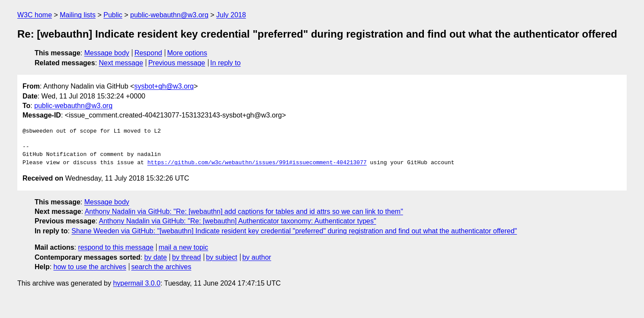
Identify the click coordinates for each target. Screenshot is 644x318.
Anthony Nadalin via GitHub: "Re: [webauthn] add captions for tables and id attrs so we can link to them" (244, 211)
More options (187, 53)
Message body (107, 53)
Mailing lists (78, 15)
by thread (187, 257)
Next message (121, 63)
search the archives (162, 267)
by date (155, 257)
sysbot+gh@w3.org (164, 86)
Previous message (177, 63)
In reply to (225, 63)
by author (257, 257)
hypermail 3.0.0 (136, 283)
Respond (148, 53)
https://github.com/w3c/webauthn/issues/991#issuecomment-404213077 (257, 163)
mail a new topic (184, 247)
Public (113, 15)
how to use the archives (90, 267)
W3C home (35, 15)
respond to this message (115, 247)
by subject (221, 257)
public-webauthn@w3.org (169, 15)
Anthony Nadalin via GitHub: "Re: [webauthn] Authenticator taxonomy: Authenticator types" (238, 221)
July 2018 (231, 15)
